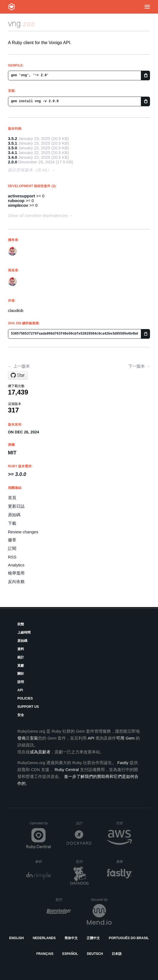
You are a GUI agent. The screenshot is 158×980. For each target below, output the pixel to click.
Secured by (101, 900)
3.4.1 (13, 153)
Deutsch (95, 954)
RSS (12, 557)
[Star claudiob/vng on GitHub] (18, 375)
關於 (21, 674)
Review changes (23, 532)
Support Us (28, 707)
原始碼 (14, 515)
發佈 (22, 738)
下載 (12, 523)
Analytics (16, 565)
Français (45, 954)
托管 (123, 823)
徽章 (12, 540)
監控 (84, 861)
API (20, 690)
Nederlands (44, 938)
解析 (43, 861)
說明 (21, 682)
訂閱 (12, 548)
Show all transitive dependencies (38, 215)
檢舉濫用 (16, 573)
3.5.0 (13, 148)
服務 (124, 861)
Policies (25, 698)
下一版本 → (139, 366)
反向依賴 (16, 582)
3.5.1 (13, 143)
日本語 (117, 954)
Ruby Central (67, 770)
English (16, 938)
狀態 (21, 624)
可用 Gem (125, 738)
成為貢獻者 (40, 752)
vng (14, 23)
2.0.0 (13, 162)
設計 (84, 823)
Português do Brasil (129, 938)
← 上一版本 (19, 366)
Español (70, 954)
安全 (21, 715)
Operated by (40, 825)
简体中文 (71, 938)
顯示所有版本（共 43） (30, 170)
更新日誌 (16, 506)
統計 (21, 657)
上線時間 (24, 632)
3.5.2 (13, 138)
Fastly (123, 763)
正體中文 (93, 938)
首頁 (12, 498)
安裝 (34, 738)
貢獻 (21, 666)
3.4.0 (13, 157)
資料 (21, 649)
